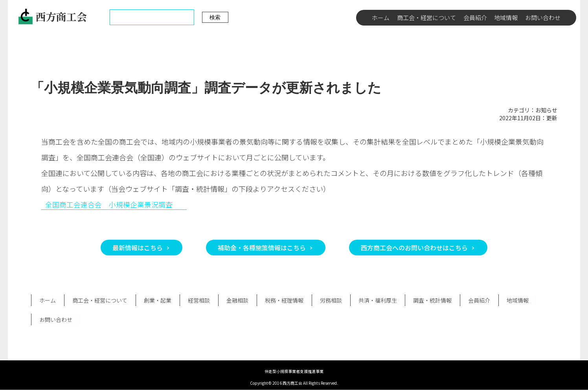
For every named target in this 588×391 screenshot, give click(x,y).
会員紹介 (475, 17)
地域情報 (506, 17)
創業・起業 (156, 301)
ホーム (381, 17)
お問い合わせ (543, 17)
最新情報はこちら (138, 248)
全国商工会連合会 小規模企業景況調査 (109, 204)
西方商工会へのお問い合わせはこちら (414, 248)
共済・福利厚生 (375, 301)
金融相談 (235, 301)
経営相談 (197, 301)
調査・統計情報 (429, 301)
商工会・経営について (426, 17)
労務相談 (328, 301)
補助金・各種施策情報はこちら (262, 248)
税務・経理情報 (282, 301)
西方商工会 (52, 17)
